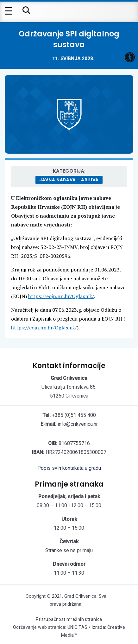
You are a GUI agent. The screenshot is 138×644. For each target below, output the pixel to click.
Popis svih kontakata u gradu (69, 468)
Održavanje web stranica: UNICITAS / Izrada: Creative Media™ (69, 631)
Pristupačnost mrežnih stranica (69, 619)
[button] (130, 57)
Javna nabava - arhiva (69, 180)
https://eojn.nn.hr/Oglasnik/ (61, 296)
